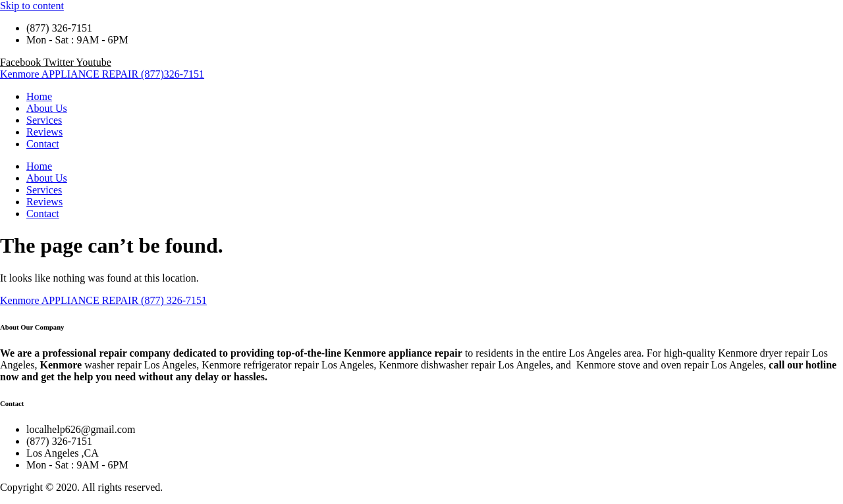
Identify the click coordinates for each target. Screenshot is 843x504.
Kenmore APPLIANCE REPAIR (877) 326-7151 (103, 300)
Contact (43, 144)
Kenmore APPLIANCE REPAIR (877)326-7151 (102, 74)
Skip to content (32, 6)
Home (39, 96)
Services (44, 120)
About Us (47, 108)
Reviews (44, 132)
